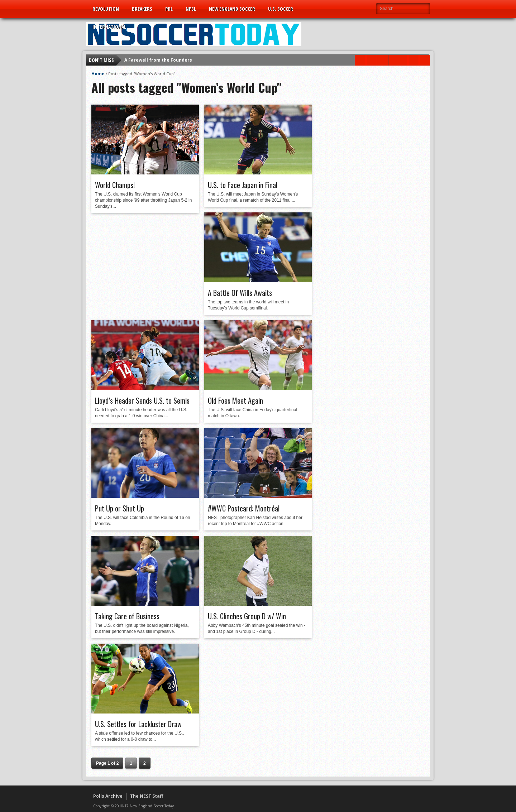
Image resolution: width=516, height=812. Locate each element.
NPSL (191, 9)
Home (98, 74)
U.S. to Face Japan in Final (243, 185)
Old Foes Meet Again (235, 400)
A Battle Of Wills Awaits (240, 293)
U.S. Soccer (281, 9)
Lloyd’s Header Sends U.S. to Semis (142, 400)
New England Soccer (232, 9)
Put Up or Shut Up (120, 508)
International (109, 27)
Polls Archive (108, 796)
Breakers (142, 9)
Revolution (106, 9)
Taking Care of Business (127, 616)
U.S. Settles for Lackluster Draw (138, 724)
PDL (169, 9)
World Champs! (115, 185)
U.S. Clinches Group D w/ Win (247, 616)
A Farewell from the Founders (158, 60)
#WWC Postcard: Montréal (244, 508)
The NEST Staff (147, 796)
